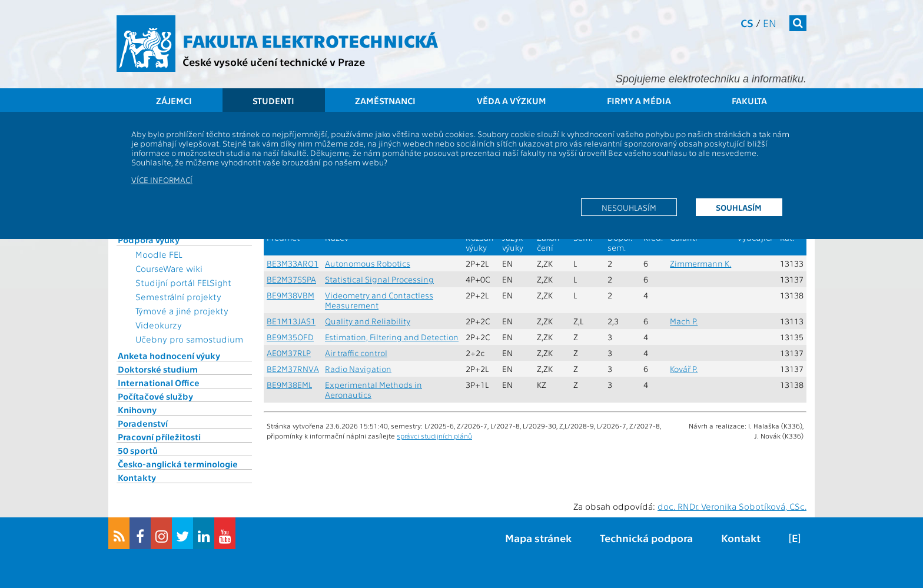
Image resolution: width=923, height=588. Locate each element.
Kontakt (741, 538)
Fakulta (749, 101)
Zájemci (174, 101)
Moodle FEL (159, 254)
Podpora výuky (149, 240)
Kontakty (137, 477)
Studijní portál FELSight (183, 283)
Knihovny (137, 410)
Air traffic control (356, 353)
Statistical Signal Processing (379, 279)
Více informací (162, 180)
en (770, 23)
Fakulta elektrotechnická (310, 40)
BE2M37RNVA (293, 369)
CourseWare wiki (169, 268)
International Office (159, 383)
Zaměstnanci (385, 101)
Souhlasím (739, 207)
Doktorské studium (158, 369)
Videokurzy (159, 325)
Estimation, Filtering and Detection (392, 337)
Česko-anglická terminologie (178, 464)
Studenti (273, 101)
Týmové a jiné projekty (182, 311)
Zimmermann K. (700, 263)
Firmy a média (639, 101)
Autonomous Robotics (368, 263)
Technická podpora (646, 538)
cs (747, 23)
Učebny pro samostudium (189, 339)
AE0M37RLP (289, 353)
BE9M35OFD (290, 337)
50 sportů (138, 450)
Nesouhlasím (629, 207)
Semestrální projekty (178, 297)
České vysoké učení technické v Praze (274, 62)
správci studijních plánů (434, 436)
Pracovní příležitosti (159, 437)
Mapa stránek (538, 538)
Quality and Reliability (368, 321)
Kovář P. (684, 369)
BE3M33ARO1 (293, 263)
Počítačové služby (155, 396)
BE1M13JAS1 (291, 321)
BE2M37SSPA (291, 279)
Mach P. (684, 321)
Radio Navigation (358, 369)
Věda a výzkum (512, 101)
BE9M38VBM (290, 295)
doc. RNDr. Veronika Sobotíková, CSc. (732, 506)
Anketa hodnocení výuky (169, 356)
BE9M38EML (289, 385)
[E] (795, 538)
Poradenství (143, 423)
